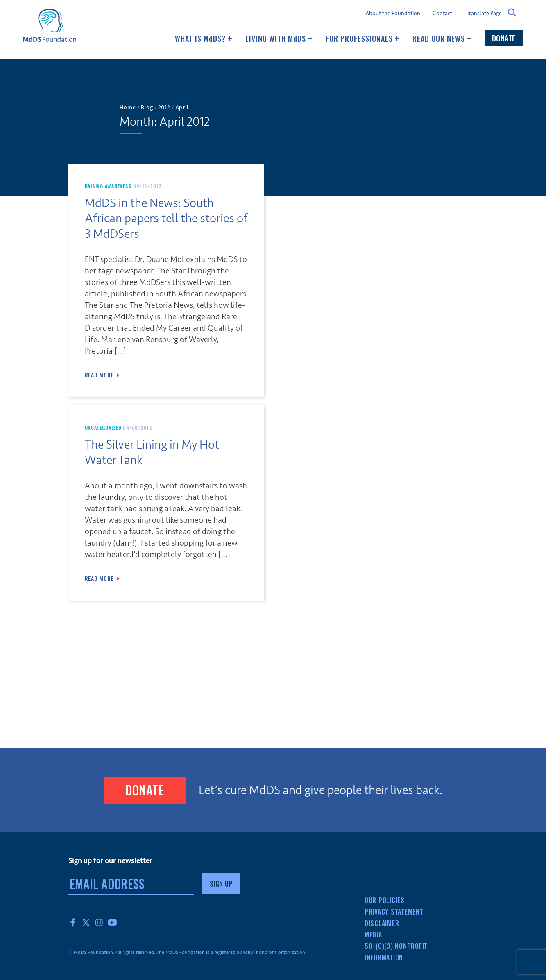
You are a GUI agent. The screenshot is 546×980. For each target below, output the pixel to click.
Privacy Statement (394, 912)
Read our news (442, 38)
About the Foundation (393, 14)
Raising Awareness (108, 186)
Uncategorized (103, 428)
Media (373, 935)
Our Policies (385, 900)
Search (512, 13)
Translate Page (484, 13)
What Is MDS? (204, 38)
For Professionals (362, 38)
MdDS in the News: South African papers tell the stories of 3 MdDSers (166, 219)
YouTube (113, 922)
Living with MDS (279, 38)
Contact (442, 14)
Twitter (86, 922)
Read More (99, 375)
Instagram (100, 922)
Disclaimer (382, 923)
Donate (504, 38)
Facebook (73, 922)
